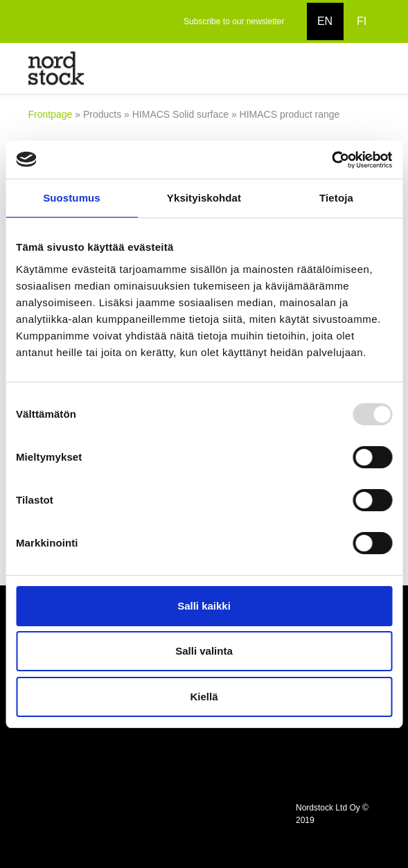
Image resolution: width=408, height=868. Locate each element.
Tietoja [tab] (336, 198)
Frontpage (51, 114)
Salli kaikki (204, 606)
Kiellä (204, 697)
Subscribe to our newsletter (234, 21)
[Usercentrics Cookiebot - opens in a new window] (331, 160)
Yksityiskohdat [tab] (204, 198)
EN (325, 21)
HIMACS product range (290, 114)
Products (102, 114)
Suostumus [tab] (72, 198)
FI (362, 21)
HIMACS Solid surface (180, 114)
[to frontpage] (56, 68)
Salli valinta (204, 651)
